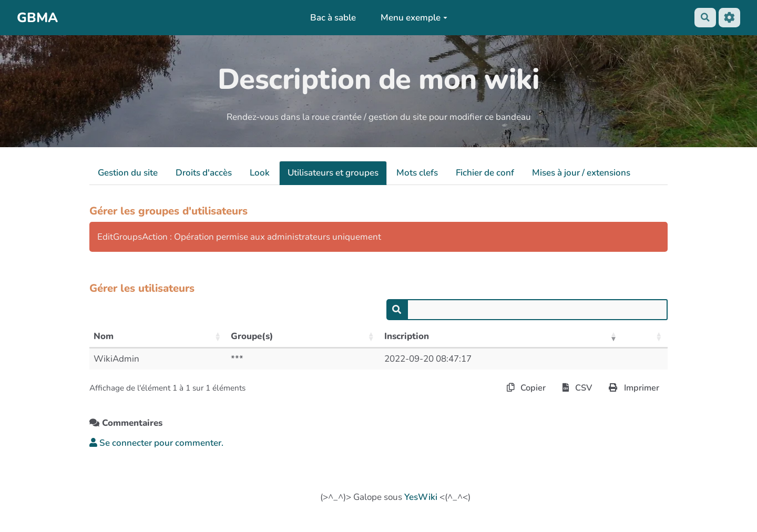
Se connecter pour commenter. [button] (156, 443)
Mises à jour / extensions (581, 173)
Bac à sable (332, 18)
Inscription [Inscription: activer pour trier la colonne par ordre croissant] (407, 336)
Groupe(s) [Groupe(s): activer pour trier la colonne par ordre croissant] (252, 336)
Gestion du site (128, 173)
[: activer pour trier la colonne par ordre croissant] (645, 337)
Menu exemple (413, 18)
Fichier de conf (485, 173)
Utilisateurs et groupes (333, 173)
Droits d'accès (204, 173)
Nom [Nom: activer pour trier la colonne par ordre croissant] (104, 336)
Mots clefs (417, 173)
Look (260, 173)
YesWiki (421, 498)
